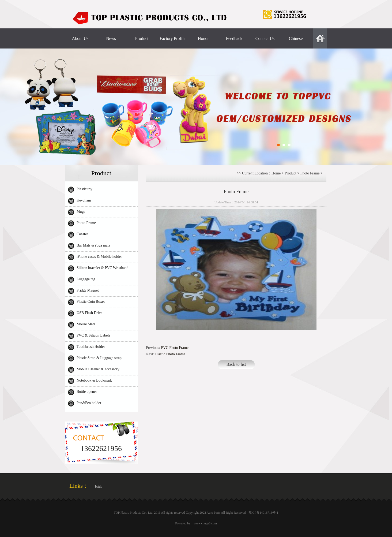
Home (276, 173)
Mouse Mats (86, 324)
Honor (203, 38)
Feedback (234, 38)
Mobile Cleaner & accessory (98, 369)
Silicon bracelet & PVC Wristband (103, 268)
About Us (80, 38)
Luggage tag (86, 279)
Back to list (236, 364)
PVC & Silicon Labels (93, 335)
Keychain (84, 200)
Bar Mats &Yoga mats (93, 245)
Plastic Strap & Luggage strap (99, 358)
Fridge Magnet (88, 290)
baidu (99, 487)
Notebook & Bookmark (94, 380)
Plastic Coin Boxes (91, 302)
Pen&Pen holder (89, 403)
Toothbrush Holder (91, 347)
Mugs (81, 212)
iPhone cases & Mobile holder (99, 257)
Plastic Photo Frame (170, 354)
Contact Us (265, 38)
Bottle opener (87, 392)
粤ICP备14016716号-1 (263, 513)
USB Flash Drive (89, 313)
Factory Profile (172, 38)
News (111, 38)
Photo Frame (86, 223)
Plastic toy (84, 189)
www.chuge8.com (205, 523)
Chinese (296, 38)
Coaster (82, 234)
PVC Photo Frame (175, 348)
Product (142, 38)
